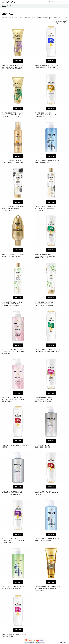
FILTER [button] (62, 22)
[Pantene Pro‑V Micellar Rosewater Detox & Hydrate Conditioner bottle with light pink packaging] (18, 374)
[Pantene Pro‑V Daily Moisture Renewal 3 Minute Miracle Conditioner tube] (51, 563)
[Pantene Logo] (10, 2)
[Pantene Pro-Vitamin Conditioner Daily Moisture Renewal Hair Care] (51, 89)
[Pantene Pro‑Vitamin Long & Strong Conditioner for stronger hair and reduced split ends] (51, 467)
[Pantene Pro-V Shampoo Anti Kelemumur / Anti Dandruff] (51, 42)
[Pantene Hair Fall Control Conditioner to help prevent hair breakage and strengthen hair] (51, 374)
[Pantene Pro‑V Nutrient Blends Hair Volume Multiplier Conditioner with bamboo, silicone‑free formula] (51, 278)
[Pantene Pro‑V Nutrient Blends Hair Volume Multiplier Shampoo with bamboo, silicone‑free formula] (18, 278)
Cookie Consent (63, 642)
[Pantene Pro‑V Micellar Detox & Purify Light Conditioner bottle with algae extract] (51, 515)
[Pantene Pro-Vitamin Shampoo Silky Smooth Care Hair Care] (51, 326)
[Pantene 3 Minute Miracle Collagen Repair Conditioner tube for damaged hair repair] (18, 42)
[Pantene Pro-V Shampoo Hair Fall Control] (18, 611)
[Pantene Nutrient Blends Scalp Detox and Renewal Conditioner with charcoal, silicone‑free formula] (18, 183)
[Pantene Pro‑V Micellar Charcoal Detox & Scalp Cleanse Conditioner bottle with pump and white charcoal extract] (18, 467)
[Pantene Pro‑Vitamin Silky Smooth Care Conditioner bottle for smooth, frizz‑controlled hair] (51, 231)
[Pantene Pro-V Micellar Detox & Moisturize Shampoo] (18, 563)
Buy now (18, 61)
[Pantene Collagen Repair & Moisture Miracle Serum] (18, 137)
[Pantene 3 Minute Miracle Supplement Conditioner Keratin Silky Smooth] (18, 89)
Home (4, 6)
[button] (10, 18)
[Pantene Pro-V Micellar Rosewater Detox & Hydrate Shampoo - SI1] (18, 326)
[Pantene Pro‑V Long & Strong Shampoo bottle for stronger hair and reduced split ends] (18, 422)
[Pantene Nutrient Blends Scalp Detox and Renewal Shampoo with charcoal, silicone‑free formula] (51, 183)
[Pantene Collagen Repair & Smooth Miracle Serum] (18, 231)
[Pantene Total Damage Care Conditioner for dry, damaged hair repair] (18, 515)
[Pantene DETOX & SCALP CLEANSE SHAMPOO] (51, 422)
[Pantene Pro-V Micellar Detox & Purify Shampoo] (51, 137)
